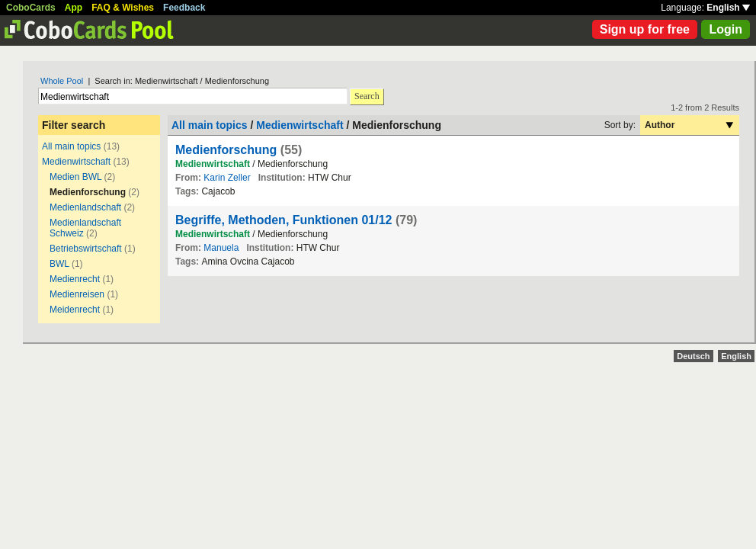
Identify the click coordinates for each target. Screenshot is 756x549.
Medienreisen (77, 294)
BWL (59, 264)
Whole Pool (62, 81)
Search (367, 96)
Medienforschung (226, 150)
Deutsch (693, 356)
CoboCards (31, 8)
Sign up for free (645, 29)
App (74, 8)
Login (726, 29)
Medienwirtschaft (76, 162)
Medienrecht (75, 279)
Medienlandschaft (85, 207)
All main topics (71, 146)
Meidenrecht (75, 310)
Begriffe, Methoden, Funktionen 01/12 (283, 220)
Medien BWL (75, 177)
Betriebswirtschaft (86, 249)
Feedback (184, 8)
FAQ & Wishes (123, 8)
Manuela (221, 248)
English (728, 8)
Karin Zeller (227, 178)
